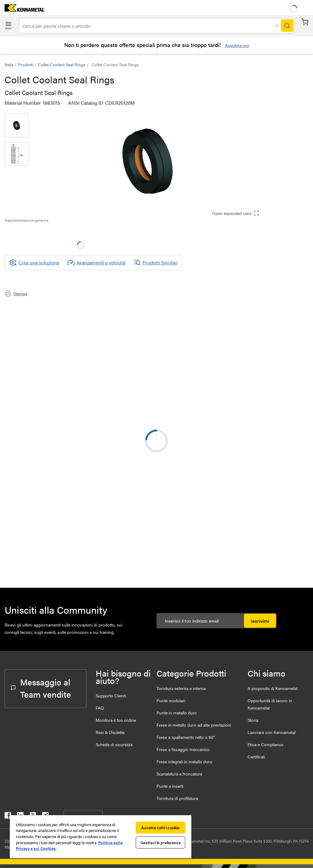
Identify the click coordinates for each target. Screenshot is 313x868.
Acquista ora (237, 45)
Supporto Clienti (111, 695)
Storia (253, 720)
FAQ (100, 708)
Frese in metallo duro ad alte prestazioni (194, 725)
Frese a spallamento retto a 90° (186, 737)
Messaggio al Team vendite (41, 688)
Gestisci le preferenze (160, 843)
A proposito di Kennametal (272, 688)
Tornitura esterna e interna (181, 688)
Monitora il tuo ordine (116, 720)
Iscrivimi (260, 621)
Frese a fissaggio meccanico (183, 749)
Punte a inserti (170, 786)
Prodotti (26, 64)
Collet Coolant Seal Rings (62, 64)
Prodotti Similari (155, 263)
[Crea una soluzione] (34, 263)
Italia (9, 64)
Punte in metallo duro (177, 713)
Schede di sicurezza (114, 744)
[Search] (287, 26)
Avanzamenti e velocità (96, 263)
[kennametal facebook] (8, 817)
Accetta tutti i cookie (160, 828)
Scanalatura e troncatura (179, 774)
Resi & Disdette (110, 732)
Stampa (16, 293)
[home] (22, 10)
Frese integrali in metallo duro (184, 761)
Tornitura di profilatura (177, 798)
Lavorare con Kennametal (272, 732)
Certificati (256, 757)
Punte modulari (171, 700)
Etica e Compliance (265, 744)
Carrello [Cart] (305, 22)
